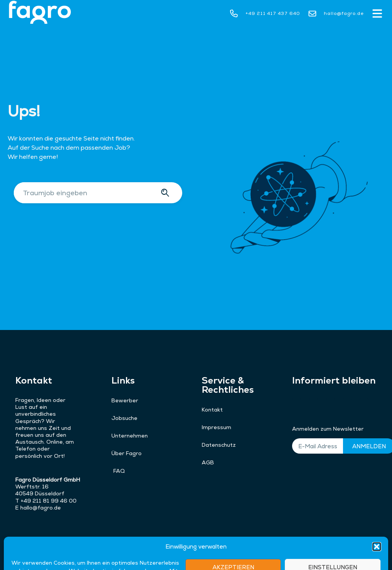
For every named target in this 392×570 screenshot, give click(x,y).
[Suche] (166, 193)
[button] (377, 14)
